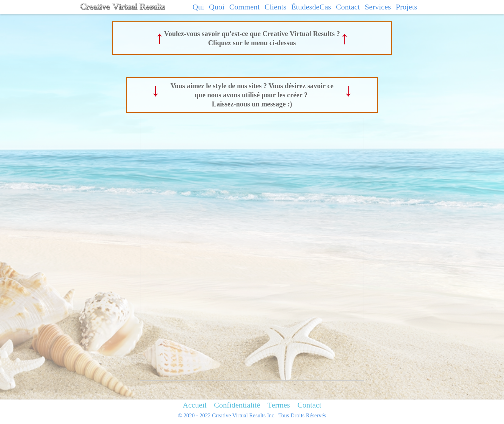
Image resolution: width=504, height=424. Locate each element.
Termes (279, 405)
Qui (198, 7)
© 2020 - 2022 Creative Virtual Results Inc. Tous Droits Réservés (252, 415)
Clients (275, 7)
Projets (407, 7)
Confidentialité (237, 405)
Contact (348, 7)
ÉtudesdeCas (311, 7)
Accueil (195, 405)
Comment (244, 7)
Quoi (217, 7)
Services (378, 7)
